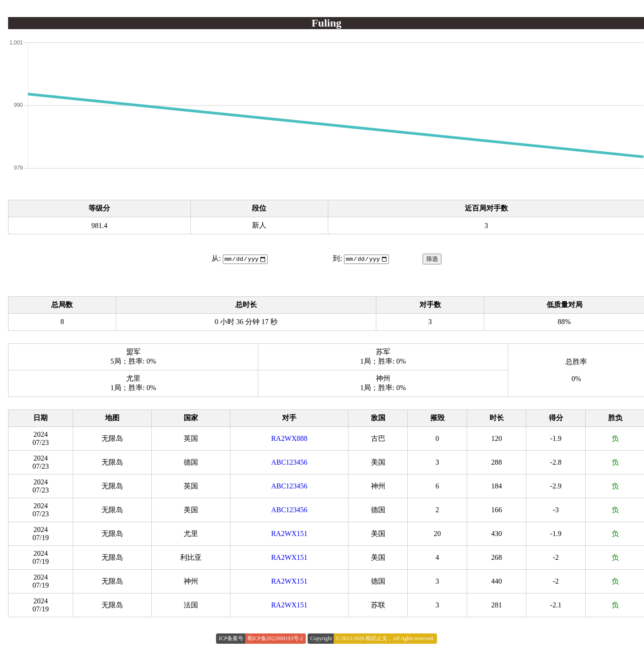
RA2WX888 (289, 439)
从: (216, 259)
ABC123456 (289, 463)
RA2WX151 (289, 534)
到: (337, 259)
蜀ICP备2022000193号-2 (275, 639)
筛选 (432, 259)
